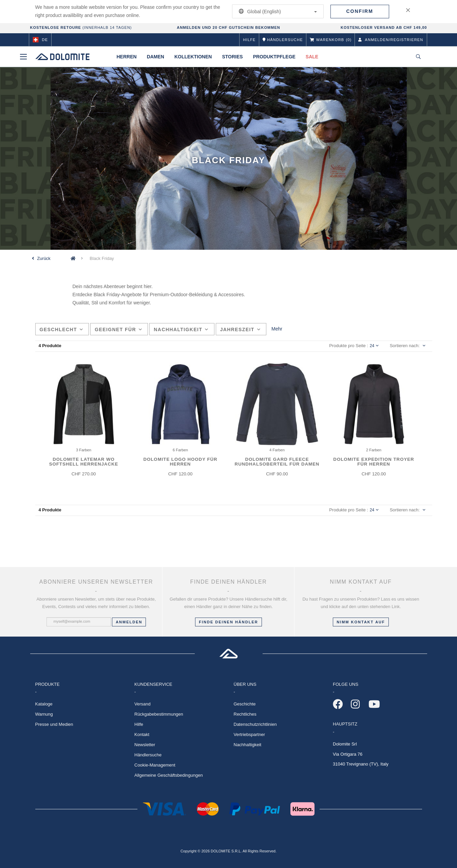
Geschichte (245, 704)
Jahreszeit (241, 329)
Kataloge (44, 704)
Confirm (360, 11)
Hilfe (249, 40)
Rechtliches (245, 714)
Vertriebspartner (250, 734)
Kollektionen (193, 57)
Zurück (44, 258)
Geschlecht (62, 329)
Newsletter (145, 745)
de (40, 40)
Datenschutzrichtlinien (255, 724)
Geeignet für (118, 329)
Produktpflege (274, 57)
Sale (312, 57)
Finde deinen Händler (228, 622)
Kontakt (142, 734)
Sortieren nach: (405, 346)
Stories (232, 57)
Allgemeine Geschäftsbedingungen (169, 775)
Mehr (277, 329)
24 (374, 346)
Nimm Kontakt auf (361, 622)
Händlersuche (148, 755)
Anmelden (129, 622)
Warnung (44, 714)
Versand (142, 704)
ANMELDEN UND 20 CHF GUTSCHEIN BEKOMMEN (228, 27)
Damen (156, 57)
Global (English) (277, 11)
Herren (127, 57)
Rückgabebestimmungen (159, 714)
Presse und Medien (54, 724)
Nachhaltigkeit (181, 329)
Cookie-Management (155, 765)
